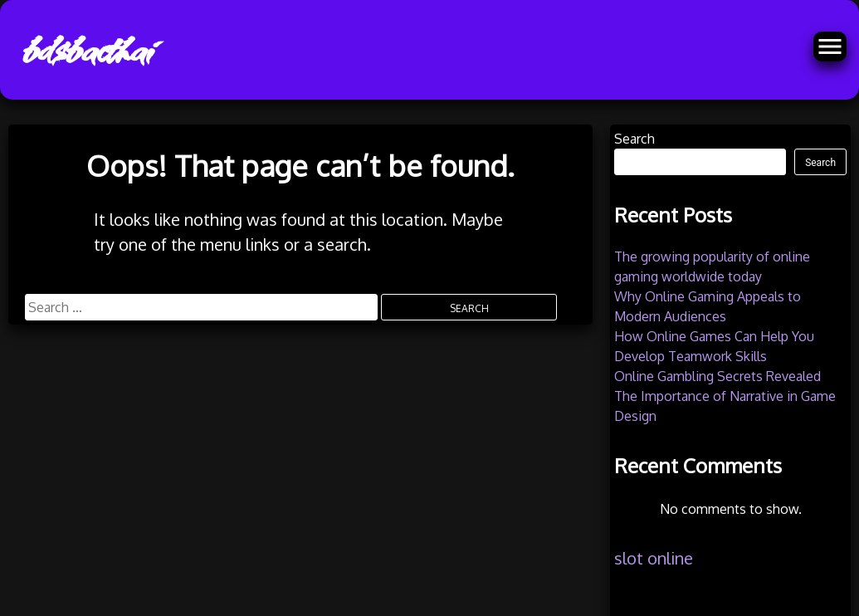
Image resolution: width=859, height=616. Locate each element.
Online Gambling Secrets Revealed (717, 376)
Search (634, 139)
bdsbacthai (86, 50)
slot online (654, 558)
